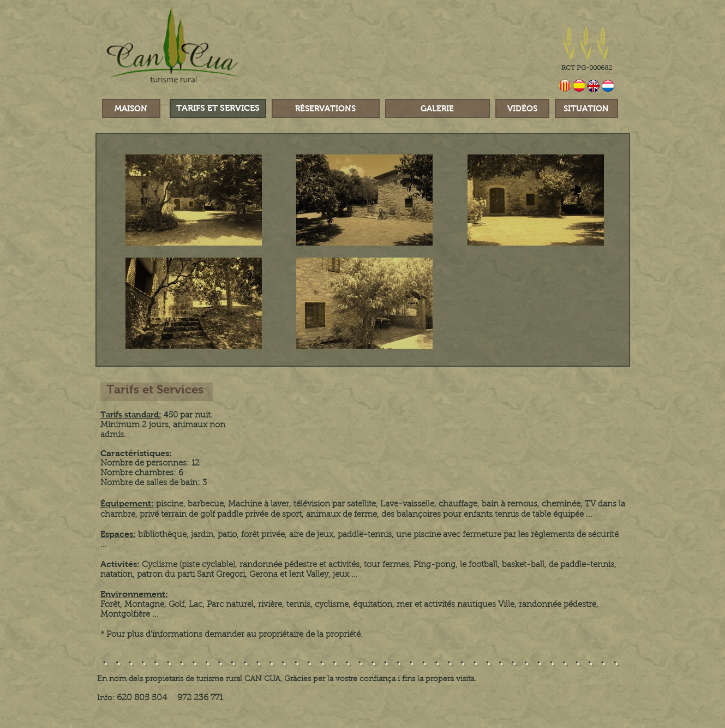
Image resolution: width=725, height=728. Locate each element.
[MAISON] (131, 108)
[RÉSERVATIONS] (326, 108)
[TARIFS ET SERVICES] (218, 108)
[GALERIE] (438, 108)
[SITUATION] (586, 108)
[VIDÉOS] (522, 108)
